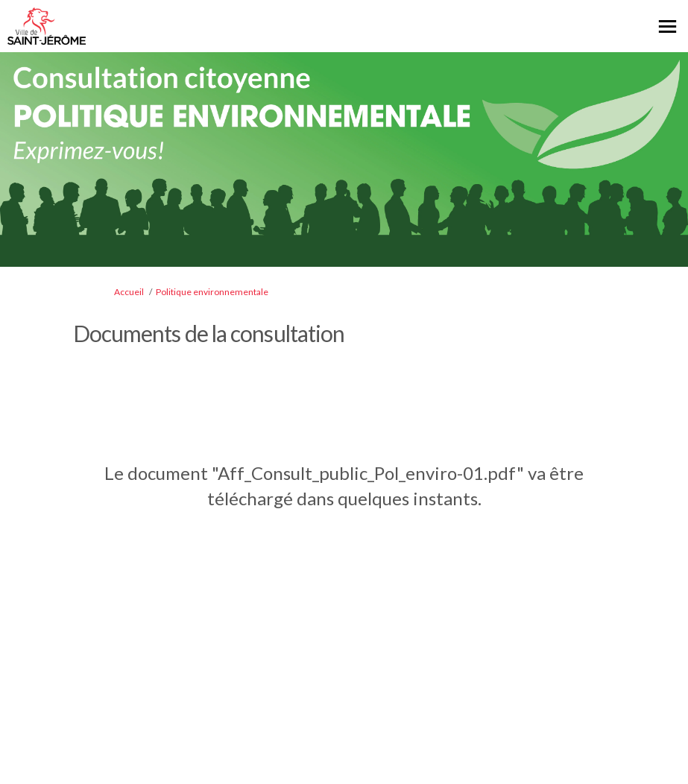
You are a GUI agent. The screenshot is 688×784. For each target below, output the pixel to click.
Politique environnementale (212, 292)
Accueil (129, 292)
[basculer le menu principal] (668, 26)
